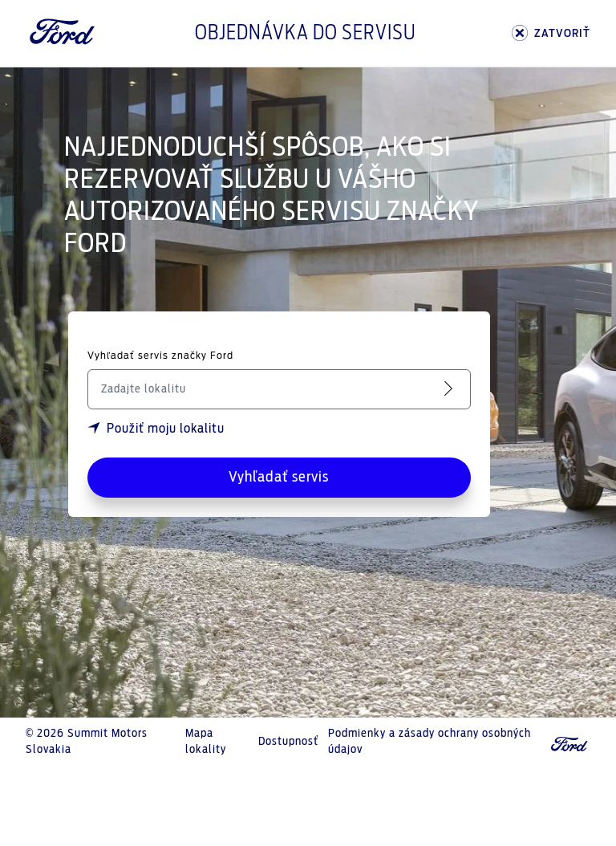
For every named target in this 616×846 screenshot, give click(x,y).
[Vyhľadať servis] (452, 389)
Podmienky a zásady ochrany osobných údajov (430, 742)
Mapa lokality (206, 742)
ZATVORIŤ (551, 33)
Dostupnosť (288, 742)
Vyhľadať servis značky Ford (160, 356)
